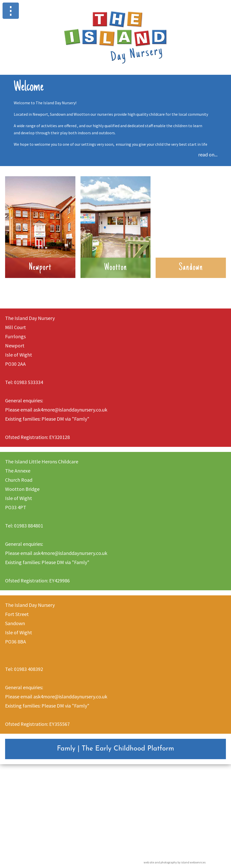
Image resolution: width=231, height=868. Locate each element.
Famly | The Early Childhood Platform (115, 749)
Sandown (191, 268)
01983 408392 (29, 669)
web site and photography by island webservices (175, 862)
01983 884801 (29, 526)
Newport (40, 268)
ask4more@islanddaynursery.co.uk (70, 410)
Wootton (116, 268)
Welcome (29, 87)
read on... (208, 155)
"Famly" (81, 419)
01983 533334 (29, 382)
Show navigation (11, 11)
